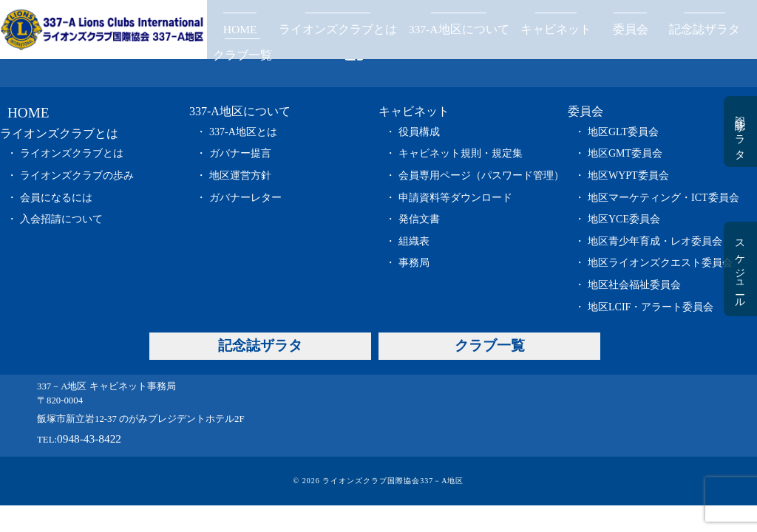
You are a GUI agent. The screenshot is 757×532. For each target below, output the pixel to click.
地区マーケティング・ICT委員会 (663, 198)
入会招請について (61, 219)
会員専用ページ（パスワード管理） (481, 175)
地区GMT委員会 (625, 153)
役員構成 (419, 132)
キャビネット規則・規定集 (461, 153)
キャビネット (556, 29)
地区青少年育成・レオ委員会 (655, 241)
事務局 (414, 263)
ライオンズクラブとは (338, 29)
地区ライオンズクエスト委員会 (660, 263)
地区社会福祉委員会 (634, 285)
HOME (240, 29)
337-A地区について (459, 29)
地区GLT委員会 (623, 132)
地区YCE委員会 (624, 219)
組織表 (414, 241)
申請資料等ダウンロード (455, 198)
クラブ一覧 (242, 55)
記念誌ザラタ (705, 29)
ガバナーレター (245, 198)
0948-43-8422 (89, 439)
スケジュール (740, 269)
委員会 (631, 29)
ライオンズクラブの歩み (77, 175)
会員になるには (56, 198)
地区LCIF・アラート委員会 (651, 307)
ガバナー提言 (240, 153)
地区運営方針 (240, 175)
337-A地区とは (243, 132)
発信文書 (419, 219)
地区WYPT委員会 (628, 175)
